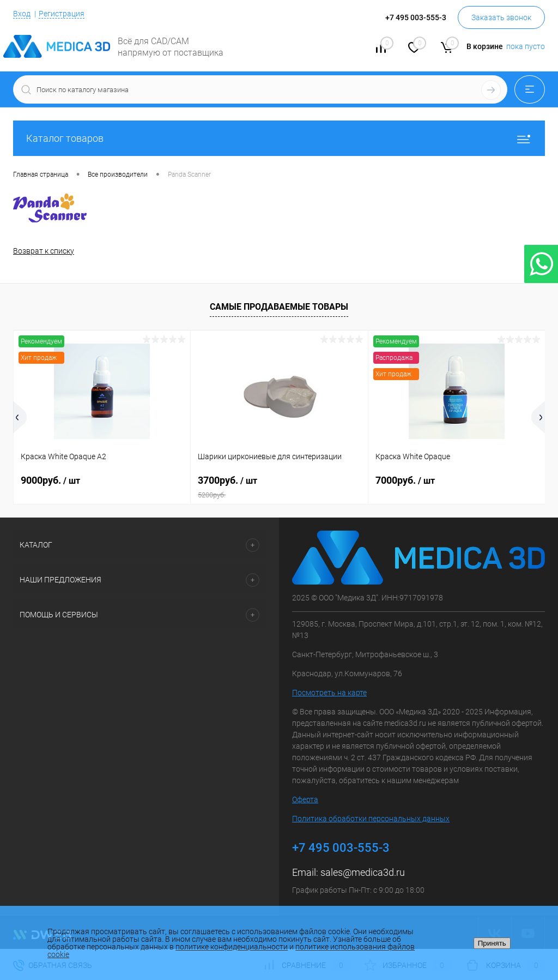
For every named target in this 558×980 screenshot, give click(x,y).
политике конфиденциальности (232, 947)
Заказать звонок (501, 17)
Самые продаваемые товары (279, 307)
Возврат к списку (44, 251)
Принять (492, 943)
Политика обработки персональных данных (371, 819)
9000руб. (50, 480)
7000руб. (405, 480)
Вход (22, 14)
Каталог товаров (279, 138)
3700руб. (279, 487)
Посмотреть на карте (329, 693)
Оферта (305, 799)
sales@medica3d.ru (363, 872)
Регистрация (62, 14)
